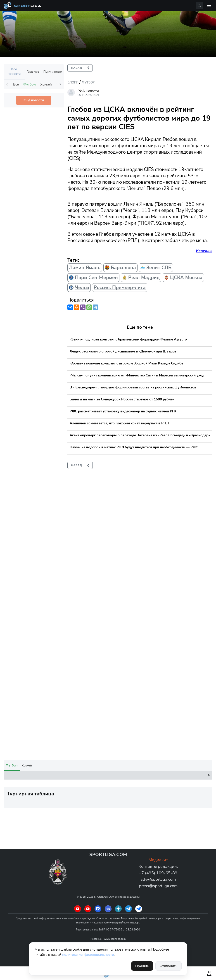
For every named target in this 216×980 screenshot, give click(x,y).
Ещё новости (34, 100)
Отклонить (169, 966)
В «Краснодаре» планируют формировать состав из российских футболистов (133, 387)
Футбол (89, 82)
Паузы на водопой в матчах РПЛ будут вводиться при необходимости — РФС (134, 447)
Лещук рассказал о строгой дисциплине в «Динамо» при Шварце (123, 351)
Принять (142, 966)
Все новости (14, 71)
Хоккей (27, 765)
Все (16, 84)
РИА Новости (88, 91)
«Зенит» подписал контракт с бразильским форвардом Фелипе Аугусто (128, 339)
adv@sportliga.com (158, 879)
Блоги (73, 82)
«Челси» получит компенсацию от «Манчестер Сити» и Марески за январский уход (137, 375)
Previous (7, 84)
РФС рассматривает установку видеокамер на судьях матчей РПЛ (123, 411)
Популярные (53, 71)
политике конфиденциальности (88, 955)
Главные (33, 71)
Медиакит (158, 860)
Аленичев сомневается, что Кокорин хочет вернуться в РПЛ (119, 423)
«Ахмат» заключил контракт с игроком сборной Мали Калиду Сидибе (126, 363)
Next (60, 84)
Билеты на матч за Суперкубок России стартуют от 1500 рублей (122, 399)
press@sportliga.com (158, 886)
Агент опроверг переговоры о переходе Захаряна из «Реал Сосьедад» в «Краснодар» (140, 435)
